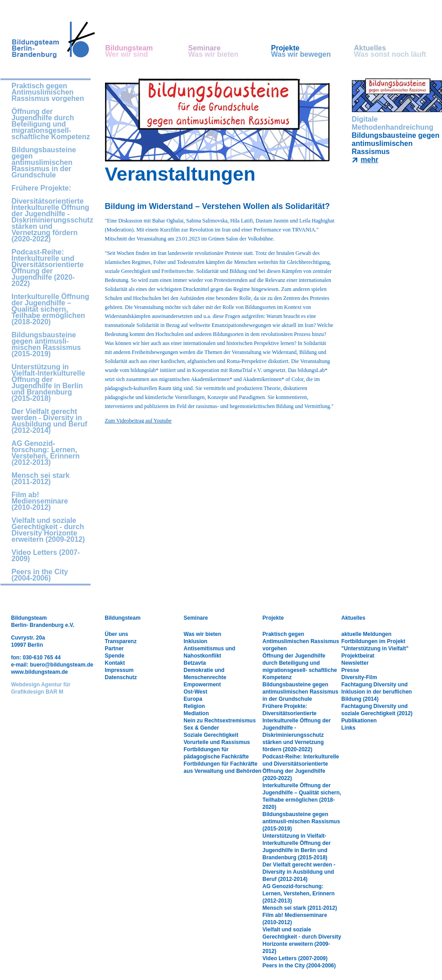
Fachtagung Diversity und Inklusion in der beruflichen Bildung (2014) (377, 692)
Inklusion (196, 641)
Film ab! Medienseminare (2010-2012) (40, 501)
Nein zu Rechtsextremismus (220, 721)
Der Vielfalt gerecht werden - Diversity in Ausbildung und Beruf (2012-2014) (50, 421)
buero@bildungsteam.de (62, 665)
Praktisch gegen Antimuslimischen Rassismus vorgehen (48, 92)
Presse (350, 670)
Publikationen (359, 721)
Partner (114, 649)
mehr (370, 160)
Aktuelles (396, 51)
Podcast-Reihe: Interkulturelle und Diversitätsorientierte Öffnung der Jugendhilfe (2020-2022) (48, 268)
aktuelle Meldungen (367, 634)
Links (349, 728)
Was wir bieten (203, 634)
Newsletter (355, 663)
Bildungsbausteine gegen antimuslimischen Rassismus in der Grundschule (44, 163)
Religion (194, 706)
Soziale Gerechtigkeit (211, 735)
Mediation (196, 713)
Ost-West (196, 692)
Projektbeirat (358, 656)
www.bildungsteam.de (40, 672)
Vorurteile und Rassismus (217, 742)
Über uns (117, 634)
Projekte (313, 51)
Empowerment (203, 685)
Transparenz (121, 641)
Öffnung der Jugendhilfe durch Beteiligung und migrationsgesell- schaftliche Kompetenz (51, 124)
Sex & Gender (202, 728)
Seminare (230, 51)
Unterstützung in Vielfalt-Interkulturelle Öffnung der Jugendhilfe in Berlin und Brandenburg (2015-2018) (48, 383)
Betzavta (195, 663)
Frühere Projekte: (41, 188)
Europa (193, 699)
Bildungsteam (147, 51)
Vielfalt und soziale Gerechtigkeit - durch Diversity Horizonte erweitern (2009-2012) (48, 530)
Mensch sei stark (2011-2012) (41, 479)
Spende (115, 656)
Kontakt (115, 663)
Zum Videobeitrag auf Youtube (138, 421)
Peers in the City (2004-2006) (40, 575)
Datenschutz (121, 677)
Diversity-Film (359, 677)
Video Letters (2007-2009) (46, 556)
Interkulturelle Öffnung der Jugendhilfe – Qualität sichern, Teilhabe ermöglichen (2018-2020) (50, 309)
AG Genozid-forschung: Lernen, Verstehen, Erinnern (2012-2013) (46, 453)
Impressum (119, 670)
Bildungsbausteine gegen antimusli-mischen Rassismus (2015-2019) (46, 345)
